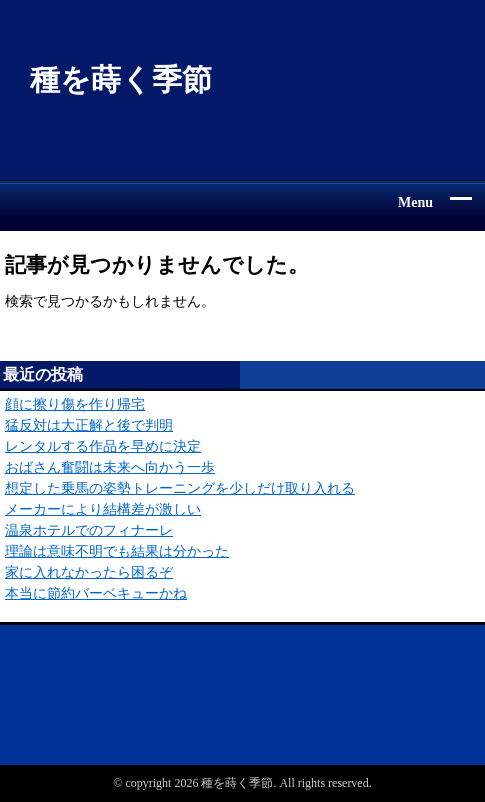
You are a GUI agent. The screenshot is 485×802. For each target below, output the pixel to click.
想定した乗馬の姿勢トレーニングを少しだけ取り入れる (180, 488)
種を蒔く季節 (121, 79)
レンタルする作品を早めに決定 (103, 446)
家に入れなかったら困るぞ (89, 572)
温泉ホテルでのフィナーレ (89, 530)
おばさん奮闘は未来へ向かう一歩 (110, 467)
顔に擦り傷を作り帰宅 (75, 404)
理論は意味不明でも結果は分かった (117, 551)
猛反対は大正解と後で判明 (89, 425)
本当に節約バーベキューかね (96, 593)
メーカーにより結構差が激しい (103, 509)
